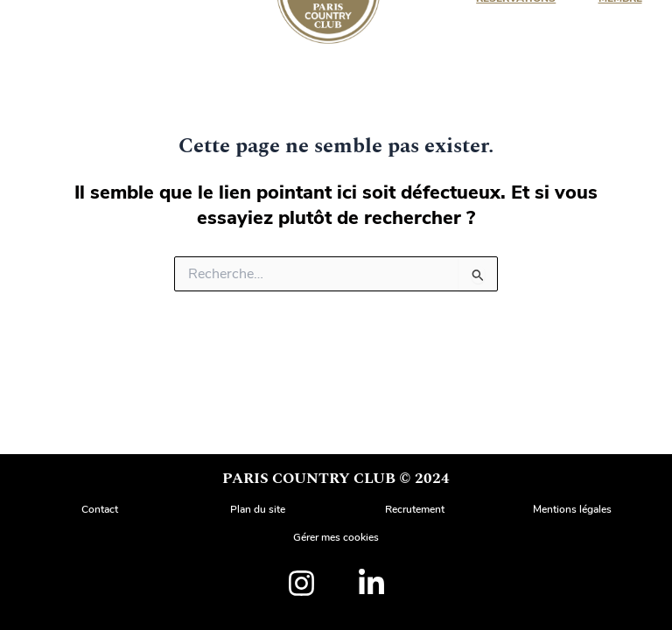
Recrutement (415, 509)
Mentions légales (572, 509)
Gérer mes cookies (336, 537)
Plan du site (258, 509)
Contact (100, 509)
